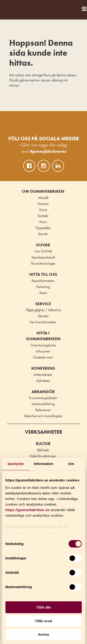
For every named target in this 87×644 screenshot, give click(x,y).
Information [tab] (44, 464)
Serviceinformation (43, 322)
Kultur (43, 444)
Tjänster (43, 316)
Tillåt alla (44, 607)
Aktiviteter (43, 381)
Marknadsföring (43, 404)
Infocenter (43, 351)
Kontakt (43, 216)
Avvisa (44, 634)
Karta (43, 293)
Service (43, 304)
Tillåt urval (43, 621)
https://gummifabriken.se (27, 510)
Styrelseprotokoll (43, 257)
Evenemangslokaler (43, 398)
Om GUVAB (43, 251)
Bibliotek (43, 450)
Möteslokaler (43, 375)
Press (43, 222)
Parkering (43, 287)
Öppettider (43, 228)
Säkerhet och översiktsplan (43, 416)
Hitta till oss (43, 274)
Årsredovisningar (43, 263)
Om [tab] (71, 464)
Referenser (43, 410)
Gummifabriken (9, 7)
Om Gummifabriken (43, 191)
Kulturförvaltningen (43, 456)
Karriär (43, 234)
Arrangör (43, 392)
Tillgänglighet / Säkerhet (43, 310)
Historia (43, 204)
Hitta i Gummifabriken (43, 336)
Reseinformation (43, 281)
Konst (43, 210)
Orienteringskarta (43, 345)
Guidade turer (43, 357)
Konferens (43, 368)
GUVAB (43, 245)
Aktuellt (43, 198)
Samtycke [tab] (16, 464)
